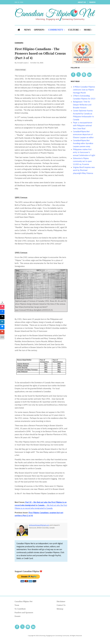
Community (57, 30)
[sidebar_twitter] (2, 317)
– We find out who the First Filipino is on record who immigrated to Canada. (41, 505)
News (27, 30)
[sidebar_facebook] (2, 312)
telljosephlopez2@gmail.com (39, 525)
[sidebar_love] (2, 307)
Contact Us (61, 605)
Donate (17, 616)
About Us (82, 2)
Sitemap (60, 609)
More (88, 30)
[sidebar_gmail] (2, 332)
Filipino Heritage (20, 70)
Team (17, 605)
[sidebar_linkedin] (2, 322)
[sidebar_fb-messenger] (2, 327)
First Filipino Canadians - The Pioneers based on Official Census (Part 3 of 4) (40, 54)
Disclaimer (61, 602)
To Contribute (20, 609)
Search (92, 2)
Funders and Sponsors (24, 613)
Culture (74, 30)
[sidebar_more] (2, 337)
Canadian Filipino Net (23, 602)
